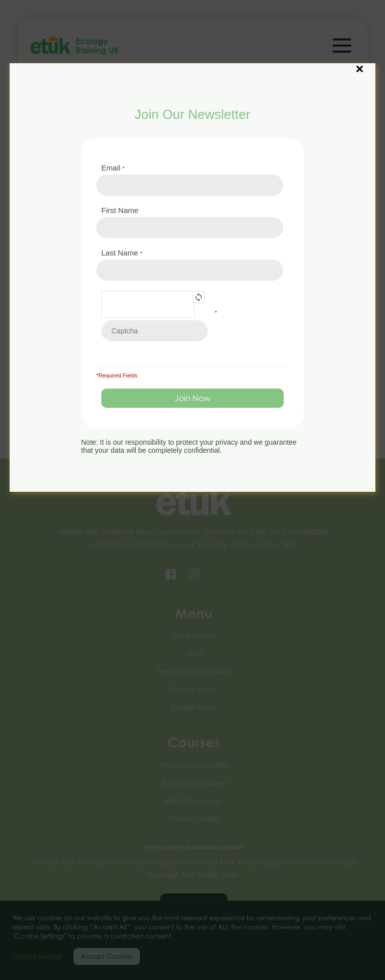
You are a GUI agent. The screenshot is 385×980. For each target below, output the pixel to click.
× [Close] (360, 64)
